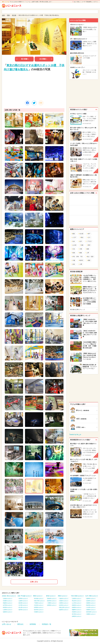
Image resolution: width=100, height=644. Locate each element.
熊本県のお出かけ (91, 605)
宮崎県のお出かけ (91, 610)
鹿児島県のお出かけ (92, 612)
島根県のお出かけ (77, 607)
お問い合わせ (7, 624)
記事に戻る (34, 582)
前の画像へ (25, 59)
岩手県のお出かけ (8, 605)
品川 (80, 241)
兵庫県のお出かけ (64, 603)
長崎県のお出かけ (91, 603)
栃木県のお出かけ (39, 610)
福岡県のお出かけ (91, 599)
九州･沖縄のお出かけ (92, 596)
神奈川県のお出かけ (39, 601)
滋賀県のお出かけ (64, 610)
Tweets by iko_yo (75, 435)
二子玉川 (88, 241)
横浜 (73, 234)
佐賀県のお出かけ (91, 601)
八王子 (74, 237)
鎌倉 (80, 253)
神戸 (88, 234)
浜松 (73, 264)
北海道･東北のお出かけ (9, 596)
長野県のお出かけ (23, 599)
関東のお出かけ (38, 596)
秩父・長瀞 (90, 257)
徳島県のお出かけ (77, 616)
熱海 (73, 253)
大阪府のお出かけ (64, 599)
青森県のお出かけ (8, 603)
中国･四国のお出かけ (77, 596)
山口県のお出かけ (77, 603)
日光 (73, 249)
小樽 (80, 264)
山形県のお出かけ (8, 610)
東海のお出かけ (51, 596)
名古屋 (81, 234)
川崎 (80, 249)
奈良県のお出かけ (64, 605)
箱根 (87, 249)
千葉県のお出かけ (39, 603)
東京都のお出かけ (39, 599)
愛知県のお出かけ (52, 599)
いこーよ (7, 2)
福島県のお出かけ (8, 612)
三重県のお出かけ (52, 603)
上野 (87, 253)
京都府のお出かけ (64, 601)
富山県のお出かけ (23, 607)
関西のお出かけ (63, 596)
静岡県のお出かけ (52, 605)
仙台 (73, 241)
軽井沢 (81, 260)
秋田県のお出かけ (8, 607)
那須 (81, 237)
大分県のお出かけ (91, 607)
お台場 (74, 245)
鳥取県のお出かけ (77, 605)
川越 (73, 260)
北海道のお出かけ (8, 599)
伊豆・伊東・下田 (77, 257)
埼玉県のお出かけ (39, 605)
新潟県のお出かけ (23, 603)
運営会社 (20, 624)
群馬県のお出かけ (39, 607)
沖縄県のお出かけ (91, 614)
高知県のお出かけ (77, 612)
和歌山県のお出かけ (64, 607)
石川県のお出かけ (23, 605)
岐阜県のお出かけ (52, 601)
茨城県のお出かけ (39, 612)
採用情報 (33, 624)
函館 (88, 260)
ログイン (96, 2)
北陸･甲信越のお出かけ (25, 596)
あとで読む (77, 2)
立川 (88, 237)
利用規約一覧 (47, 624)
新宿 (88, 245)
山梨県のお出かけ (23, 601)
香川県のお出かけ (77, 614)
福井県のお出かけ (23, 610)
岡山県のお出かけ (77, 601)
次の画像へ (43, 59)
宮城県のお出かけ (8, 601)
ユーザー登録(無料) (87, 2)
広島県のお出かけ (77, 599)
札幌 (81, 245)
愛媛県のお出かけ (77, 610)
